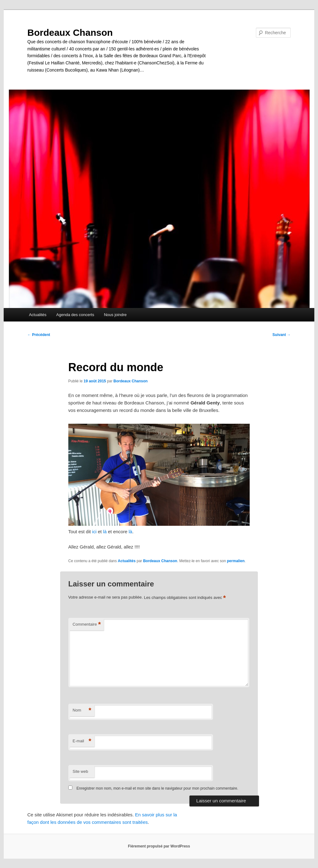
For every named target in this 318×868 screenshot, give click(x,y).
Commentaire (87, 625)
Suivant (282, 335)
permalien (236, 561)
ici (94, 532)
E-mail (82, 741)
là (105, 532)
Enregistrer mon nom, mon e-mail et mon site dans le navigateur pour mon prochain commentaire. (157, 788)
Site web (80, 771)
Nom (82, 710)
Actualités (38, 315)
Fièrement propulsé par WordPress (159, 846)
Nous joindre (115, 315)
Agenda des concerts (75, 315)
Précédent (39, 335)
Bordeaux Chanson (70, 33)
